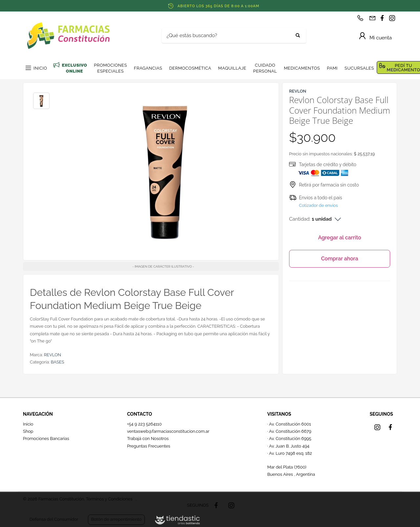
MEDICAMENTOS (302, 68)
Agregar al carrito (339, 238)
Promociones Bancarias (46, 439)
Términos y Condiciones (109, 499)
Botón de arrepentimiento (116, 519)
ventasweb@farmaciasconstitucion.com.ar (168, 431)
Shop (28, 431)
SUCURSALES (359, 68)
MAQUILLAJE (232, 68)
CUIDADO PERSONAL (265, 68)
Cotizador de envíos (318, 205)
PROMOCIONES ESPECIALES (110, 68)
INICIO (40, 68)
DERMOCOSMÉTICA (190, 68)
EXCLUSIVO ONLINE (74, 68)
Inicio (28, 424)
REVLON (52, 355)
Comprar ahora (339, 259)
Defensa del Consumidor (54, 519)
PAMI (332, 68)
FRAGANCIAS (148, 68)
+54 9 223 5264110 (144, 424)
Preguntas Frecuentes (149, 446)
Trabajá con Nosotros (148, 439)
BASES (58, 362)
